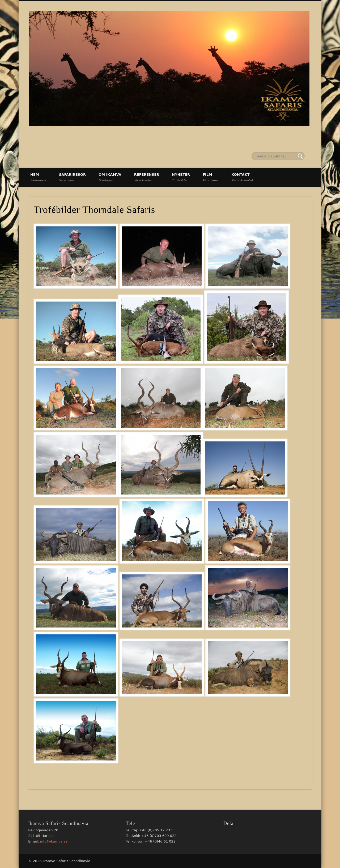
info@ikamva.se (54, 841)
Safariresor (72, 177)
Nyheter (181, 177)
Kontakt (243, 177)
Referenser (147, 177)
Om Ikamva (110, 177)
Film (211, 177)
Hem (38, 177)
